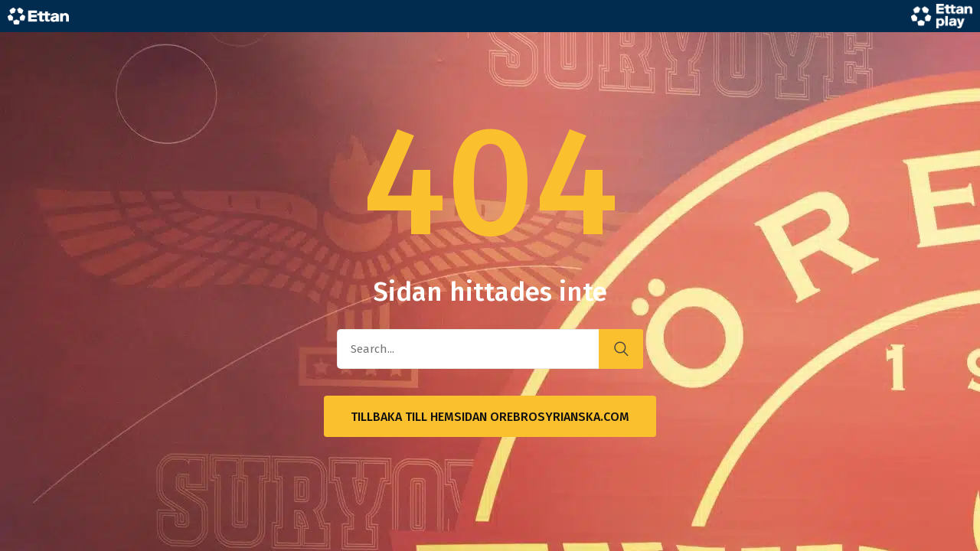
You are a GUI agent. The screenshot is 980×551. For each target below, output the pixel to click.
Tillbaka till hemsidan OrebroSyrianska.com (490, 417)
